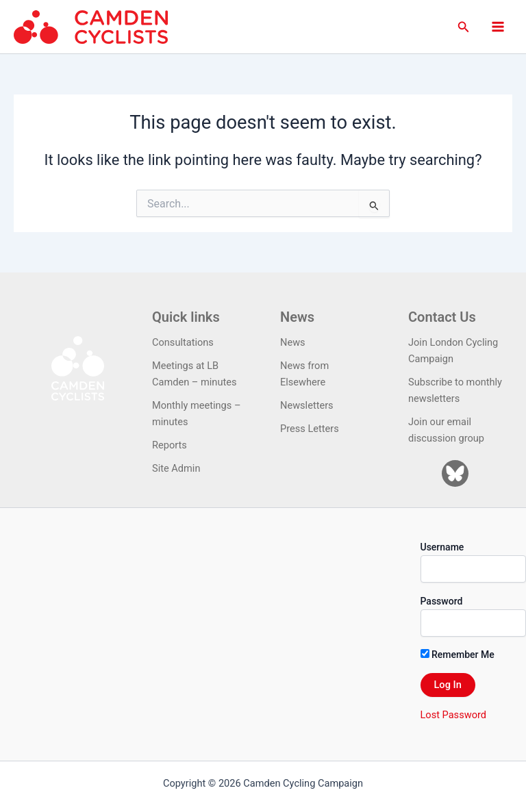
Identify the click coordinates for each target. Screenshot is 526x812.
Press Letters (310, 429)
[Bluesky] (455, 473)
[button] (464, 27)
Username (442, 547)
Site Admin (176, 468)
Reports (170, 445)
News (293, 342)
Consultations (183, 342)
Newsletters (307, 405)
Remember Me (458, 655)
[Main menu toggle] (498, 27)
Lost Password (453, 715)
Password (442, 601)
